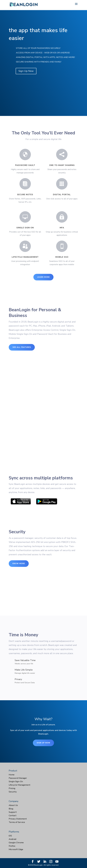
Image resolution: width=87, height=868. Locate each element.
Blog (11, 809)
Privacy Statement (18, 819)
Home (12, 775)
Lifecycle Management (20, 785)
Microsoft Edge (16, 849)
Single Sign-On (16, 781)
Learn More (43, 277)
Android (12, 839)
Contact (13, 815)
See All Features (22, 347)
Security (13, 792)
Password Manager (18, 778)
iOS (10, 836)
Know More (19, 564)
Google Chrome (16, 843)
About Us (13, 805)
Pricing (12, 788)
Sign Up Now (26, 71)
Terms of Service (17, 822)
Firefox (12, 846)
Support (13, 812)
